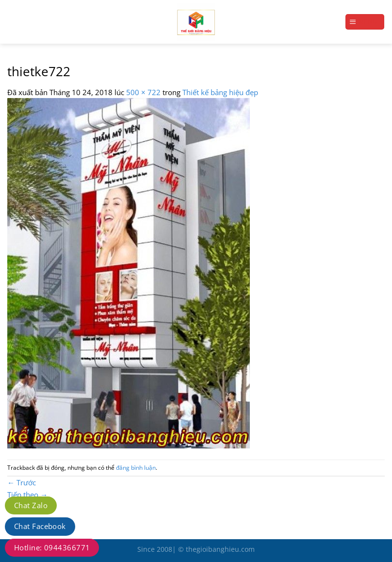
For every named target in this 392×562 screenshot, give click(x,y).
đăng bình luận (136, 468)
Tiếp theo (27, 495)
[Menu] (365, 22)
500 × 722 (143, 92)
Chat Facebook (40, 526)
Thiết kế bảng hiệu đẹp (220, 92)
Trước (22, 482)
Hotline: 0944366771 (52, 547)
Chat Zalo (31, 505)
